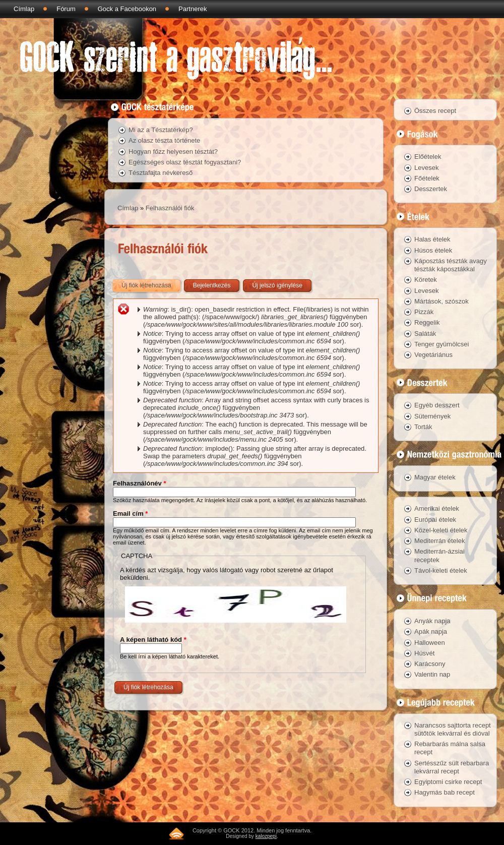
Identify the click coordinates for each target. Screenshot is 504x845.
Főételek (427, 178)
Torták (423, 427)
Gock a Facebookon (127, 9)
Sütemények (432, 416)
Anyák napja (432, 621)
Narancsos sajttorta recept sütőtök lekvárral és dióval (453, 729)
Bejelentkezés (212, 285)
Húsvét (424, 653)
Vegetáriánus (433, 355)
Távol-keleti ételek (441, 570)
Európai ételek (435, 520)
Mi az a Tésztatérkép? (161, 130)
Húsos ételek (433, 250)
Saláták (425, 334)
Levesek (426, 168)
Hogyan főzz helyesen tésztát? (173, 152)
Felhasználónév (139, 483)
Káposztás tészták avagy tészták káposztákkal (451, 265)
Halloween (430, 643)
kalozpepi (266, 836)
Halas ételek (432, 239)
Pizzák (424, 312)
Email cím (130, 514)
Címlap (24, 9)
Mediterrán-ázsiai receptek (439, 555)
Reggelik (427, 322)
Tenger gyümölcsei (442, 344)
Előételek (428, 157)
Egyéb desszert (437, 405)
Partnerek (193, 9)
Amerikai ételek (437, 508)
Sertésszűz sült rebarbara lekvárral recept (452, 767)
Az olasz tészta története (164, 140)
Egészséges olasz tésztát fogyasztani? (185, 162)
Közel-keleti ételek (441, 530)
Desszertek (431, 189)
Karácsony (430, 664)
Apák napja (431, 631)
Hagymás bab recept (445, 792)
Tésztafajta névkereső (161, 173)
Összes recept (435, 111)
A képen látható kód (153, 640)
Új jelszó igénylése (277, 285)
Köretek (426, 280)
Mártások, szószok (442, 301)
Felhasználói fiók (170, 208)
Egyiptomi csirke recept (448, 782)
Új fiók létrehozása (152, 283)
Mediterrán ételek (439, 541)
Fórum (66, 9)
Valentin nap (432, 674)
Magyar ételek (435, 477)
